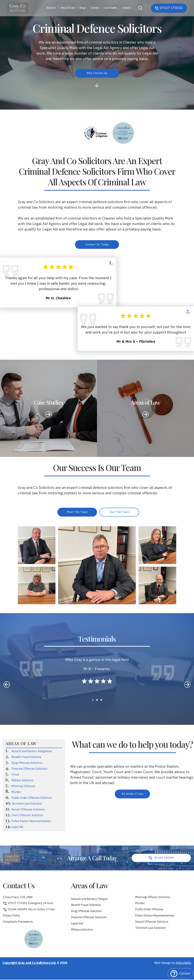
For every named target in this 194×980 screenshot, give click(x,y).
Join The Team (120, 513)
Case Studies (110, 8)
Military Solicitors (22, 782)
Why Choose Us (97, 73)
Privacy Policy (12, 918)
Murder (16, 793)
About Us (51, 8)
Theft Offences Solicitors (27, 816)
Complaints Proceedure (19, 925)
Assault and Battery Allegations (32, 752)
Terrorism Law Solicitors (27, 805)
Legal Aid (17, 828)
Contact (126, 8)
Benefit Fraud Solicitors (26, 758)
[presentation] (7, 685)
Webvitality (184, 966)
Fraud (15, 776)
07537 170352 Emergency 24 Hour (31, 905)
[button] (93, 701)
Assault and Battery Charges (91, 900)
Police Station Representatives (31, 822)
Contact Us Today (97, 245)
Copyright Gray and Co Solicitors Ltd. (30, 966)
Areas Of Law (68, 8)
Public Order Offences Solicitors (32, 799)
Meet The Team (77, 513)
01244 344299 (30, 912)
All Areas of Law (132, 795)
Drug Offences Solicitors (27, 764)
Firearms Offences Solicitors (29, 770)
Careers (95, 8)
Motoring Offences (23, 787)
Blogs (83, 8)
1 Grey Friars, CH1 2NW (19, 899)
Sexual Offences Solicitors (28, 810)
